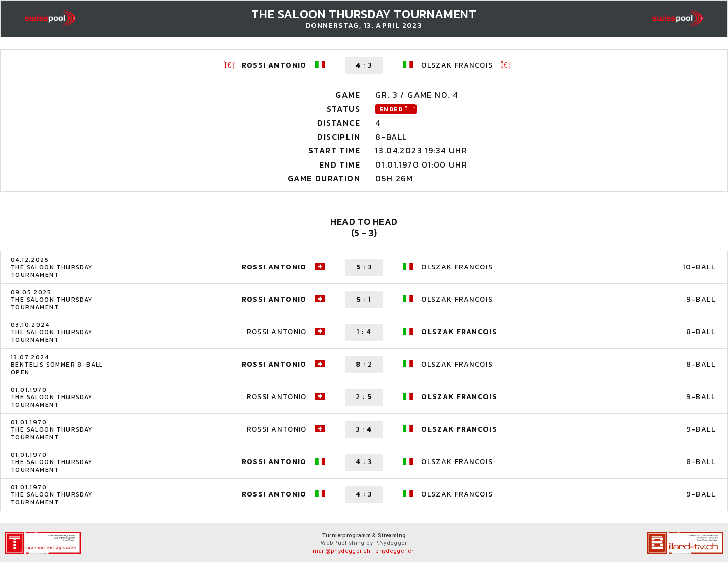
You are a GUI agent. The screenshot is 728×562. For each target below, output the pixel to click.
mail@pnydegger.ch (341, 551)
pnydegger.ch (395, 551)
